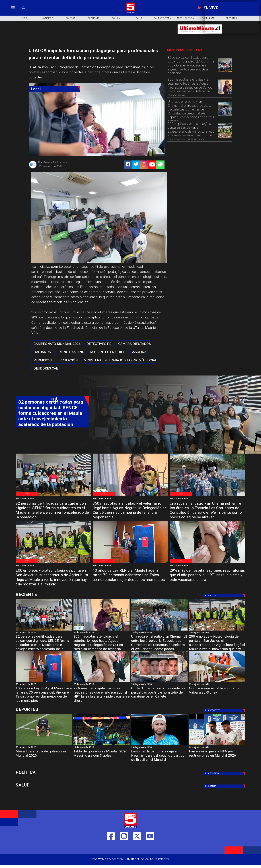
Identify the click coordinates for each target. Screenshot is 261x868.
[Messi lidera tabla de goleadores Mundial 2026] (44, 745)
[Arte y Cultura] (185, 18)
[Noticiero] (48, 18)
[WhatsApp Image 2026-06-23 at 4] (130, 563)
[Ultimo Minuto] (200, 35)
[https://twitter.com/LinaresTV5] (137, 848)
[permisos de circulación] (56, 360)
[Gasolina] (138, 352)
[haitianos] (42, 352)
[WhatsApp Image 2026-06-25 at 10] (225, 94)
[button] (57, 344)
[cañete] (159, 682)
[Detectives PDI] (99, 344)
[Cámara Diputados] (134, 344)
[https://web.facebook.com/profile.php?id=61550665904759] (111, 848)
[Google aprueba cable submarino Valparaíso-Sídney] (217, 682)
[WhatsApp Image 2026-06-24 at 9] (225, 116)
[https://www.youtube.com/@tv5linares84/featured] (152, 164)
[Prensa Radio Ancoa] (33, 168)
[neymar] (159, 745)
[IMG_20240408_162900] (208, 563)
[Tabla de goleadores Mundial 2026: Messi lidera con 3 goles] (102, 745)
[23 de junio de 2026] (159, 685)
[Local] (54, 89)
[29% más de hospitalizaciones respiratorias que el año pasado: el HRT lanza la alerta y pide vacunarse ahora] (208, 575)
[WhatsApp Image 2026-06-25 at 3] (225, 72)
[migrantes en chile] (107, 352)
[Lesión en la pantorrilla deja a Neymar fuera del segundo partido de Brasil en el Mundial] (159, 757)
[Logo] (131, 12)
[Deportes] (225, 596)
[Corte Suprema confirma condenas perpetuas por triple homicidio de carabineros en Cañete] (159, 694)
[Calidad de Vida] (162, 18)
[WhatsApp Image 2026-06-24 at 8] (225, 138)
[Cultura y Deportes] (52, 594)
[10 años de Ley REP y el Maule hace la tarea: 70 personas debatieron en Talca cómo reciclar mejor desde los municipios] (130, 575)
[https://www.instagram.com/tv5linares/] (144, 164)
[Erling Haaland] (70, 352)
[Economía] (93, 18)
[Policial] (116, 18)
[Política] (70, 18)
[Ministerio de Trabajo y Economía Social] (120, 360)
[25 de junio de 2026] (53, 499)
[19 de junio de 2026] (102, 748)
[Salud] (139, 18)
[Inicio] (25, 18)
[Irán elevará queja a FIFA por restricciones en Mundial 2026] (217, 745)
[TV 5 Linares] (23, 12)
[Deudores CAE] (46, 368)
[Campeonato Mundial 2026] (57, 344)
